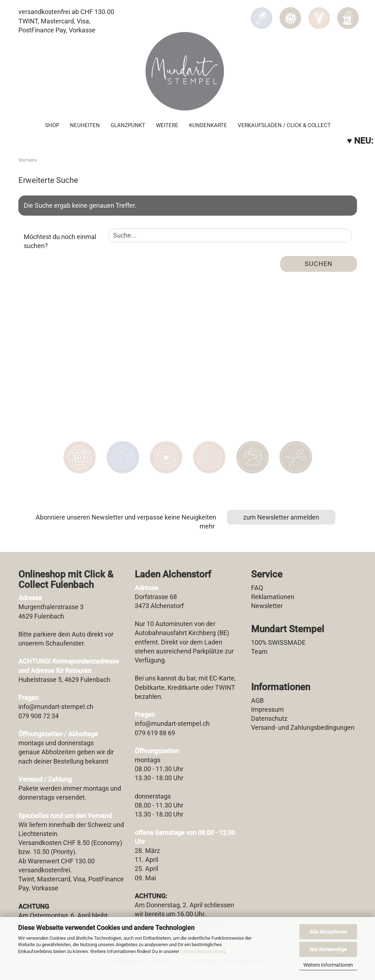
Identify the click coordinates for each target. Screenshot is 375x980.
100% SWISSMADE (278, 642)
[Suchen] (262, 13)
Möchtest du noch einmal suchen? (60, 241)
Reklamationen (273, 597)
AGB (257, 700)
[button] (290, 13)
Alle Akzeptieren (328, 932)
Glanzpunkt (128, 125)
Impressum (267, 709)
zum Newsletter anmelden (281, 517)
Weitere (167, 125)
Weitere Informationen (328, 965)
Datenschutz (269, 718)
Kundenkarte (208, 125)
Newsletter (267, 606)
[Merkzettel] (319, 13)
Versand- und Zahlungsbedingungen (303, 727)
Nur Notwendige (328, 949)
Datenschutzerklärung (203, 951)
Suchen (319, 264)
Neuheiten (85, 125)
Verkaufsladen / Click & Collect (284, 125)
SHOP (52, 125)
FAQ (257, 588)
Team (259, 651)
